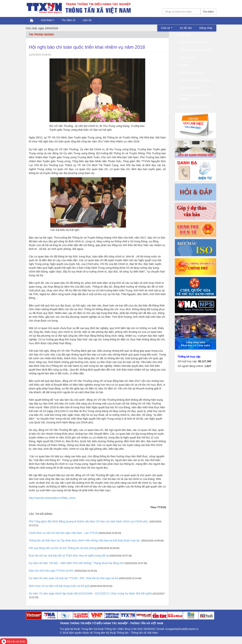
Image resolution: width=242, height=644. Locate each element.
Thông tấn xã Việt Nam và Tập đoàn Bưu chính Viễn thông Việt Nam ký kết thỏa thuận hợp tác (85, 540)
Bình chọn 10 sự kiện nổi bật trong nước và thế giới (59, 586)
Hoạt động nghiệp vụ (190, 73)
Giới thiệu (47, 20)
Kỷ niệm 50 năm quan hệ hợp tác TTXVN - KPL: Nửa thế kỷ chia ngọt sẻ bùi (74, 578)
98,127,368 (205, 361)
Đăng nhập (206, 28)
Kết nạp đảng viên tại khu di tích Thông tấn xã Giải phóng (63, 548)
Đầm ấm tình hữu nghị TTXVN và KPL (52, 571)
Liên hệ (87, 20)
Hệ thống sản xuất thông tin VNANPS (196, 97)
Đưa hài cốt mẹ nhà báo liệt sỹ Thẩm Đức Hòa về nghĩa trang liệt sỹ (69, 556)
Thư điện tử (68, 20)
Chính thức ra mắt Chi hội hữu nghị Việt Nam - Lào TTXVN (64, 533)
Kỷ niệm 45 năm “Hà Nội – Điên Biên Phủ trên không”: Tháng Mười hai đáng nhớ (77, 563)
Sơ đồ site (186, 28)
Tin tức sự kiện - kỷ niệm (192, 42)
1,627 (208, 366)
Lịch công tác (186, 58)
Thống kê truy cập (189, 357)
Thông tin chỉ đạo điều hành (194, 50)
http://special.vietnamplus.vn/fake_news (52, 498)
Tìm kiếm (208, 12)
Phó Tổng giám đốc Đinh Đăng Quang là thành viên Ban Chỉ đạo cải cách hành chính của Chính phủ (89, 521)
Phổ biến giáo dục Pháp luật (195, 80)
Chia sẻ (166, 28)
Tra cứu (182, 65)
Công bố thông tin (188, 88)
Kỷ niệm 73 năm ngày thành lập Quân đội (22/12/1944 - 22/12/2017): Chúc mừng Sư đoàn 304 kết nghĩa (90, 593)
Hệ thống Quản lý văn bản (195, 107)
